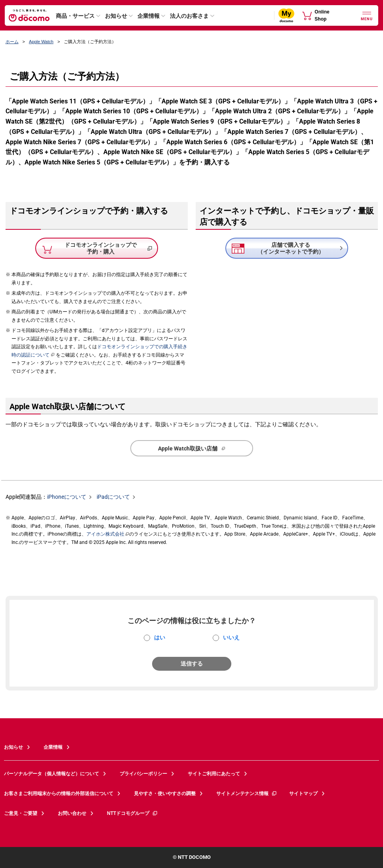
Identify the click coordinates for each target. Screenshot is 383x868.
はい (160, 637)
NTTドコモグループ (132, 813)
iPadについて (113, 497)
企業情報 (149, 16)
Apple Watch (41, 42)
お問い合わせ (72, 813)
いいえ (231, 637)
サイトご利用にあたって (214, 774)
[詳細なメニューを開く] (367, 15)
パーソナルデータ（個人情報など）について (51, 774)
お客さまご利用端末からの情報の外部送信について (59, 794)
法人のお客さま (189, 16)
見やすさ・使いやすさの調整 (165, 794)
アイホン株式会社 (105, 534)
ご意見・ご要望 (21, 813)
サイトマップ (303, 794)
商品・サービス (75, 16)
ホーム (12, 42)
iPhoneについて (67, 497)
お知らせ (116, 16)
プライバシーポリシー (143, 774)
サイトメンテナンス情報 (247, 794)
